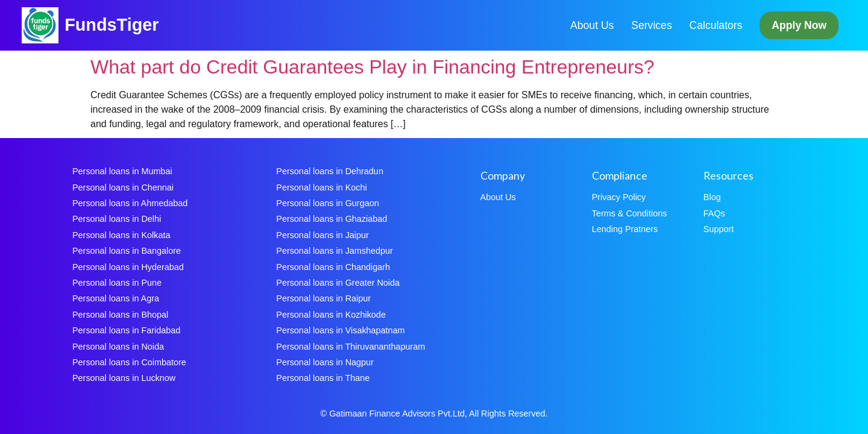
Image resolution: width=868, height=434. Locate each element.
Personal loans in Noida (118, 347)
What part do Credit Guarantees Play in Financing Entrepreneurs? (373, 67)
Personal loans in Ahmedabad (130, 203)
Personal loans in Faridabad (126, 330)
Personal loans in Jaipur (322, 235)
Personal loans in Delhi (117, 219)
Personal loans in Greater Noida (338, 283)
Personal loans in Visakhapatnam (340, 330)
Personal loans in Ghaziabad (332, 219)
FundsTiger (112, 25)
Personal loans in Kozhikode (331, 315)
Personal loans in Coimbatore (129, 362)
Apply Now (799, 25)
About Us (592, 25)
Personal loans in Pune (117, 283)
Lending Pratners (625, 229)
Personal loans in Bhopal (120, 315)
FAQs (714, 213)
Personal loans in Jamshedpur (335, 251)
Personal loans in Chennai (123, 187)
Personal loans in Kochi (321, 187)
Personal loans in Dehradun (330, 171)
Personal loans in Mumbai (122, 171)
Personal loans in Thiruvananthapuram (351, 347)
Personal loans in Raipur (323, 298)
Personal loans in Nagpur (325, 362)
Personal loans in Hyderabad (128, 267)
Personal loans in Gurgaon (327, 203)
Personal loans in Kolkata (121, 235)
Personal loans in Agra (116, 298)
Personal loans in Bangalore (127, 251)
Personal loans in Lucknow (124, 378)
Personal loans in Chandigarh (333, 267)
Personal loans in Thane (323, 378)
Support (719, 229)
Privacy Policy (619, 197)
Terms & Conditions (630, 213)
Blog (712, 197)
